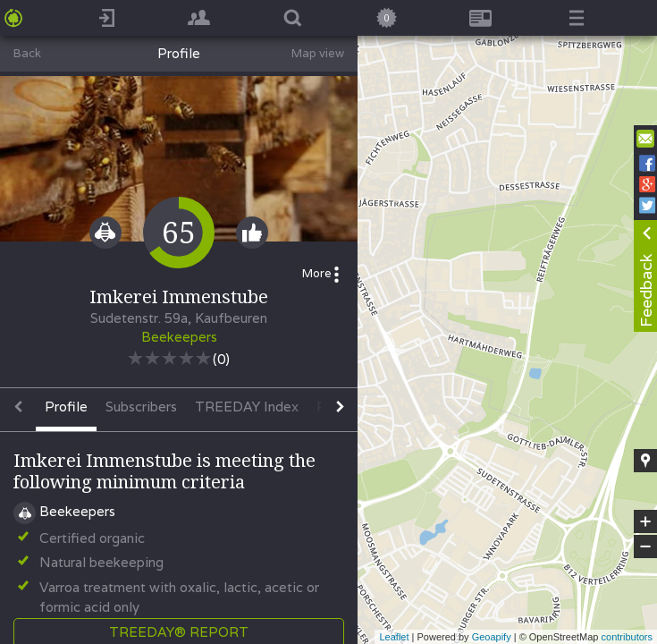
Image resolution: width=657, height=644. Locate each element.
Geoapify (492, 637)
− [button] (645, 547)
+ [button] (646, 521)
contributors (627, 637)
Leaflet (394, 637)
